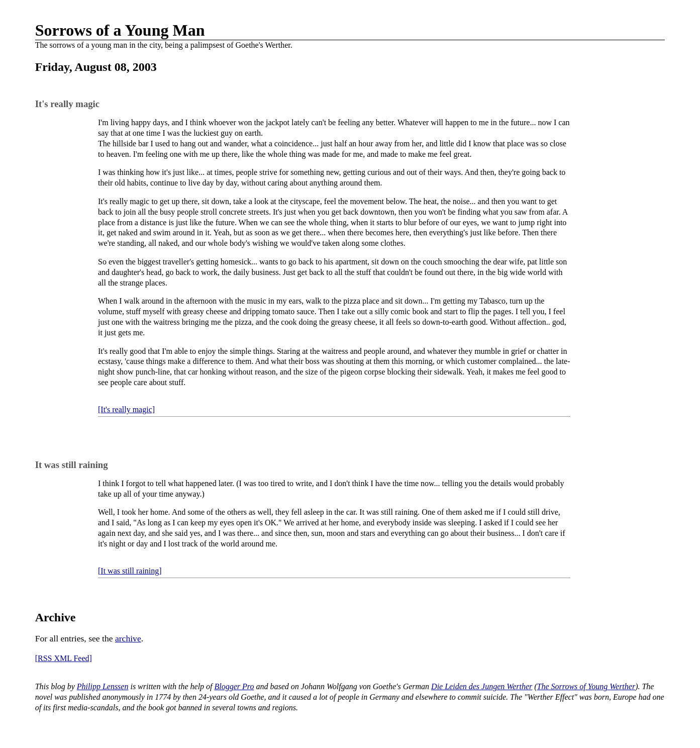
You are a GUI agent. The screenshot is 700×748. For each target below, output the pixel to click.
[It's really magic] (126, 409)
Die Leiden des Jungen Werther (482, 686)
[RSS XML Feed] (64, 658)
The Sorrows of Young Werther (586, 686)
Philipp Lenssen (103, 686)
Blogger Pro (234, 686)
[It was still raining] (130, 571)
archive (128, 638)
